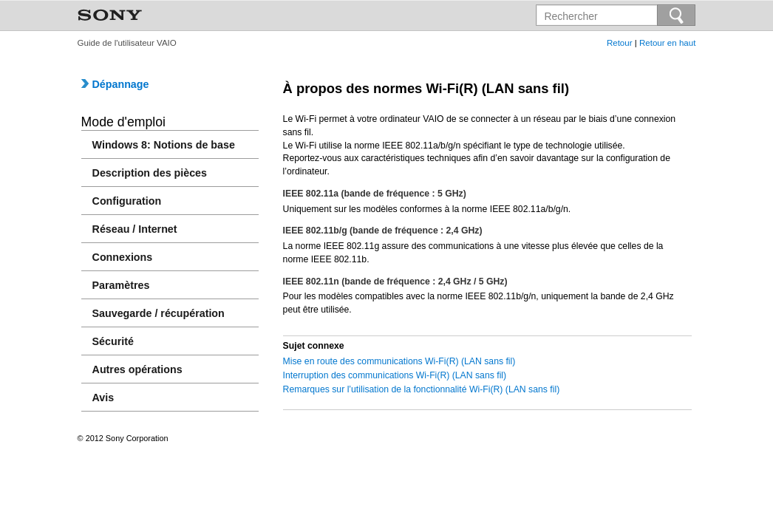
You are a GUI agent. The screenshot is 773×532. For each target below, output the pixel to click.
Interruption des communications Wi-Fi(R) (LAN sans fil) (395, 375)
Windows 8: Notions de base (164, 145)
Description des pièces (150, 173)
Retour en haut (667, 43)
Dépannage (115, 84)
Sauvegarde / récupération (159, 313)
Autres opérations (137, 369)
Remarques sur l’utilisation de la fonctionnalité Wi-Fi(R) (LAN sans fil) (422, 389)
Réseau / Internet (135, 229)
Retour (620, 43)
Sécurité (113, 341)
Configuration (127, 201)
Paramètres (121, 285)
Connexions (123, 257)
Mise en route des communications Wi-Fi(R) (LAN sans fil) (399, 361)
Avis (103, 398)
